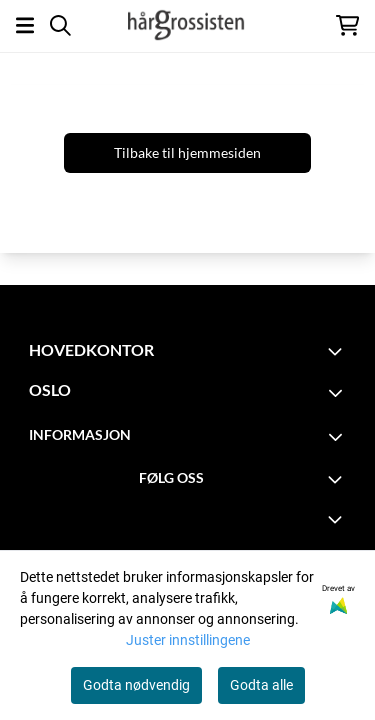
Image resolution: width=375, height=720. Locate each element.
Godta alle (261, 685)
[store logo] (187, 25)
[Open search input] (60, 25)
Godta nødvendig (136, 685)
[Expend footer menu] (338, 519)
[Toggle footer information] (338, 351)
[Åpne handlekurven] (347, 25)
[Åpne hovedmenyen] (25, 25)
